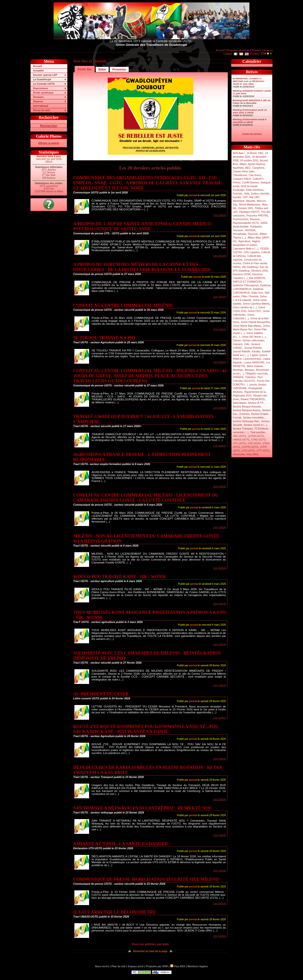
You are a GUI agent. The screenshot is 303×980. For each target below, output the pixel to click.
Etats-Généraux (255, 190)
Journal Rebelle (253, 348)
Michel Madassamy (250, 205)
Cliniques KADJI (242, 179)
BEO (248, 168)
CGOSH (237, 252)
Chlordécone (240, 175)
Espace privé (136, 966)
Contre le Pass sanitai (255, 263)
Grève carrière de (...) (245, 307)
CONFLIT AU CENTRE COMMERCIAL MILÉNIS (123, 305)
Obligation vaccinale (256, 374)
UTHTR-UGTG (250, 447)
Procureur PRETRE (257, 216)
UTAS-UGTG (258, 440)
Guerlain (238, 194)
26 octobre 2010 (249, 161)
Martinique (239, 201)
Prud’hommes (240, 219)
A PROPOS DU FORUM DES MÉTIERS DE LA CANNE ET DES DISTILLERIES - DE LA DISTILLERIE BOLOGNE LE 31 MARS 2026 (142, 267)
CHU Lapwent (252, 252)
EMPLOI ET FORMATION (247, 282)
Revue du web (41, 110)
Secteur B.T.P (256, 403)
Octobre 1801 (245, 208)
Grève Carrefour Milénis (256, 304)
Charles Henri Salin (244, 172)
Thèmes (256, 50)
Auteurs (268, 50)
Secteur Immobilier (253, 418)
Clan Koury (255, 175)
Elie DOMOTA (257, 278)
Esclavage (239, 190)
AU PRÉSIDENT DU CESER (101, 694)
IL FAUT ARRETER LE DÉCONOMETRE (115, 912)
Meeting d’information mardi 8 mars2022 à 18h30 (250, 121)
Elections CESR (242, 274)
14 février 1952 (255, 153)
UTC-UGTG (239, 443)
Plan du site (118, 966)
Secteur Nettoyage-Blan (246, 421)
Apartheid (238, 168)
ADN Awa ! (239, 153)
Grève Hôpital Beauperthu (255, 322)
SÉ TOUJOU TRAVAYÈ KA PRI (104, 338)
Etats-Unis (257, 293)
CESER (264, 249)
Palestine (250, 377)
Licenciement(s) (252, 359)
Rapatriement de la (255, 392)
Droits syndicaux (43, 93)
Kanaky (237, 197)
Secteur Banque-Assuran (247, 407)
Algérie (256, 241)
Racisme (255, 219)
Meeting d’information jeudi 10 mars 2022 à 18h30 (250, 111)
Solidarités (256, 227)
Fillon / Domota (250, 296)
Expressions (41, 88)
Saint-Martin (239, 403)
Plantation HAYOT (249, 212)
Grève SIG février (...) (254, 337)
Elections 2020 (260, 271)
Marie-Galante (255, 366)
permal (193, 195)
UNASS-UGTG (241, 440)
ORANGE (238, 377)
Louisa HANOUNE (254, 363)
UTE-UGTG (254, 443)
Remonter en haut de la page (150, 951)
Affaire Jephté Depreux (252, 164)
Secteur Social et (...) (256, 425)
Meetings (238, 370)
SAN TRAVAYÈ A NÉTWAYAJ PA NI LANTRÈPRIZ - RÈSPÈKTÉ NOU (142, 808)
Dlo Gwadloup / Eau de (255, 267)
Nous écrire (102, 966)
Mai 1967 (255, 197)
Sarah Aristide (241, 227)
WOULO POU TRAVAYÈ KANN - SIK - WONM (120, 577)
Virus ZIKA (252, 454)
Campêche (258, 168)
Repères (38, 102)
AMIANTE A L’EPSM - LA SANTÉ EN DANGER (121, 844)
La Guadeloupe (42, 79)
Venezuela (239, 454)
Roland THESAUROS (253, 399)
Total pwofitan (258, 432)
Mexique (250, 370)
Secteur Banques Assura (247, 410)
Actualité (38, 71)
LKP (245, 197)
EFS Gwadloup (241, 271)
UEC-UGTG (239, 436)
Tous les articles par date (150, 944)
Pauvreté (253, 234)
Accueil (220, 50)
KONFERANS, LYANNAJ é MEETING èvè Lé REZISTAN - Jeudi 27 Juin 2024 (249, 81)
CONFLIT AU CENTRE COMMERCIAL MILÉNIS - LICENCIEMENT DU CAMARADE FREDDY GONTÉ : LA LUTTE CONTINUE (146, 498)
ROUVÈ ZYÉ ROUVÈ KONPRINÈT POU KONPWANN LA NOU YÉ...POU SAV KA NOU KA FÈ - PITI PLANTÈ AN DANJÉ (146, 729)
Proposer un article (238, 50)
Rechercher (49, 126)
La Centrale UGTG (44, 84)
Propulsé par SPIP (157, 966)
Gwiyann (238, 344)
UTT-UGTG (263, 451)
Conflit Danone (251, 183)
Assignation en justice (245, 245)
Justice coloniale (260, 194)
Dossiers (38, 97)
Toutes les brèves (252, 134)
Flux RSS (178, 966)
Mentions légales (198, 966)
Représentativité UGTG (246, 223)
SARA (264, 223)
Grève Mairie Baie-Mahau (247, 326)
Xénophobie (239, 234)
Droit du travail (249, 186)
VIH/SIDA (250, 230)
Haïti (247, 194)
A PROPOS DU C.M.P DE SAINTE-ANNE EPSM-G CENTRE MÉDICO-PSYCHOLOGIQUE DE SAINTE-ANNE (143, 226)
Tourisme (238, 230)
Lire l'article (220, 215)
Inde (247, 344)
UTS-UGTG (248, 451)
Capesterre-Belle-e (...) (245, 249)
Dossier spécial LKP (45, 75)
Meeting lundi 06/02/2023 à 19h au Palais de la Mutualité (252, 102)
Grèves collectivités (253, 341)
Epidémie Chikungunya (246, 285)
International (41, 106)
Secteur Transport (243, 429)
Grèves (237, 341)
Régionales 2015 (242, 396)
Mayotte (251, 201)
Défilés (237, 267)
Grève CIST (255, 311)
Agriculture (244, 241)
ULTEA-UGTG (256, 436)
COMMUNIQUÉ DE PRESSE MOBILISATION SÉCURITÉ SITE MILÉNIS (146, 879)
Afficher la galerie (49, 143)
